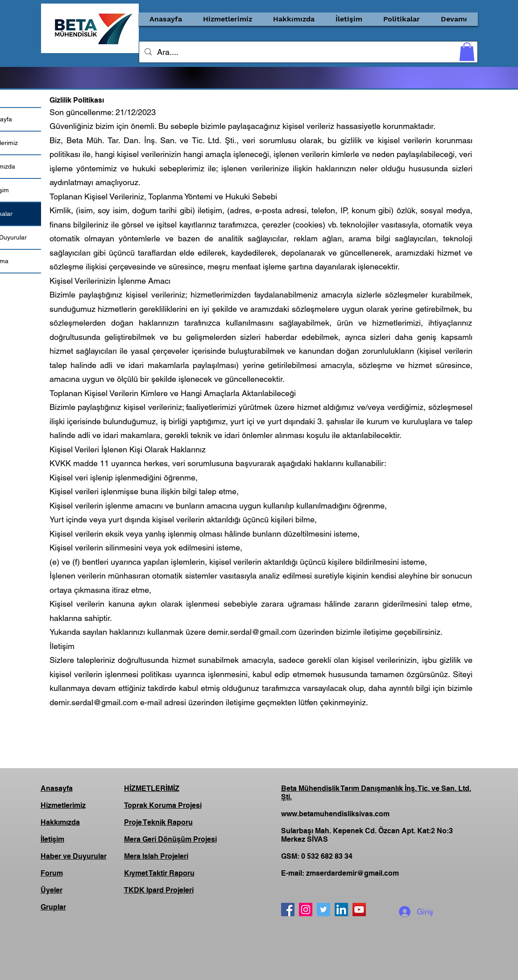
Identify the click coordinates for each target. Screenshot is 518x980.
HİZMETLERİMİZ (152, 788)
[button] (228, 19)
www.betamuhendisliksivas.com (335, 814)
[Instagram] (306, 910)
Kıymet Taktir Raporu (159, 873)
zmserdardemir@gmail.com (352, 873)
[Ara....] (308, 52)
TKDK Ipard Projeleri (159, 890)
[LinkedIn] (341, 910)
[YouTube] (359, 910)
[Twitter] (323, 910)
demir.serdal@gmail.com (252, 632)
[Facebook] (288, 910)
